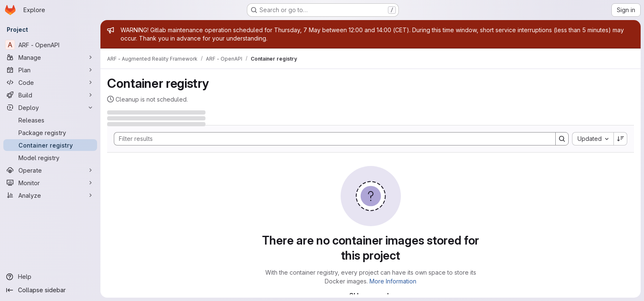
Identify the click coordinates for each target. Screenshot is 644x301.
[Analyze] (50, 195)
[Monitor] (50, 183)
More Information (393, 281)
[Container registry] (50, 145)
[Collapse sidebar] (50, 290)
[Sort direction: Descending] (621, 139)
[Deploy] (50, 107)
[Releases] (50, 120)
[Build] (50, 95)
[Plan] (50, 70)
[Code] (50, 82)
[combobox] (593, 139)
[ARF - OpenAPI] (50, 45)
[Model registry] (50, 158)
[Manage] (50, 57)
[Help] (50, 277)
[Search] (331, 139)
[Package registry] (50, 133)
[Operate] (50, 170)
